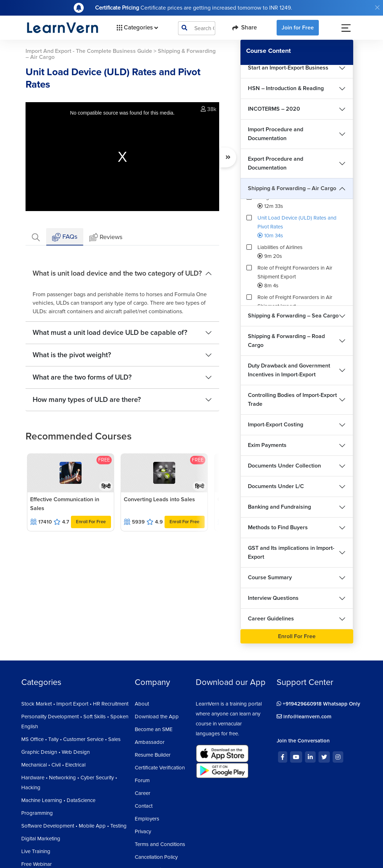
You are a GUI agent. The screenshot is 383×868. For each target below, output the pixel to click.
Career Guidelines (271, 619)
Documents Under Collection (284, 466)
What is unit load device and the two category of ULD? (117, 273)
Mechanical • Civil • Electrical (53, 765)
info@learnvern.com (304, 717)
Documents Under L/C (276, 486)
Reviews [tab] (106, 237)
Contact (144, 806)
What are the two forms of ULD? (82, 377)
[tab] (36, 237)
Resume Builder (153, 755)
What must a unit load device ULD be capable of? (110, 333)
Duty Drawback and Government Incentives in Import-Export (289, 370)
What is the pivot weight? (72, 355)
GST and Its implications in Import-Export (291, 552)
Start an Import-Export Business (288, 68)
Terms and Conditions (160, 844)
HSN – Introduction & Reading (286, 88)
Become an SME (154, 729)
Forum (142, 780)
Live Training (36, 851)
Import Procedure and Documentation (276, 134)
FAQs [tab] (65, 237)
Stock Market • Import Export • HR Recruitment (75, 704)
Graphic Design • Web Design (55, 752)
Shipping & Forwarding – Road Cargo (286, 341)
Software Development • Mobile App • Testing (74, 826)
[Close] (377, 7)
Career (143, 793)
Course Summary (270, 577)
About (142, 704)
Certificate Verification (160, 768)
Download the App (157, 717)
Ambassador (150, 742)
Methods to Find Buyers (278, 527)
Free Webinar (37, 864)
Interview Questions (273, 598)
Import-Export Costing (276, 425)
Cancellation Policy (156, 857)
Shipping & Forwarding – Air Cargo (292, 188)
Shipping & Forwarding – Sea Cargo (293, 316)
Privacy (143, 831)
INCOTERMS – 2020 (274, 109)
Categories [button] (137, 28)
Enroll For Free (91, 522)
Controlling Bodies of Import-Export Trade (292, 400)
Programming (37, 813)
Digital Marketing (41, 839)
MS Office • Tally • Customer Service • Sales (71, 739)
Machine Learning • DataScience (58, 800)
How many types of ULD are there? (87, 400)
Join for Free (298, 28)
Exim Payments (267, 445)
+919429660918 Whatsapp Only (318, 704)
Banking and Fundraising (279, 507)
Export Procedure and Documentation (276, 163)
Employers (147, 819)
